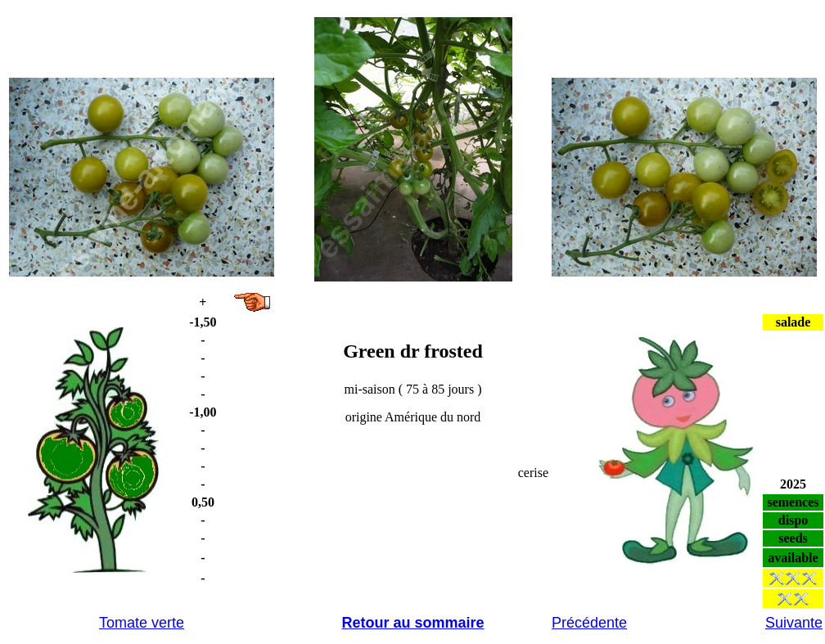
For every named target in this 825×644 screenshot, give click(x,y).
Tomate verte (142, 623)
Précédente (589, 623)
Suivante (794, 623)
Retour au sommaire (412, 623)
